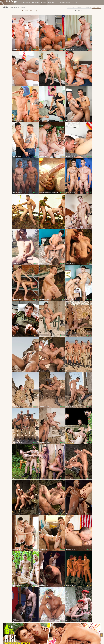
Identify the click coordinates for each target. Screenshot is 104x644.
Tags (44, 2)
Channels (35, 2)
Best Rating (80, 7)
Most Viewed (88, 7)
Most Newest (72, 7)
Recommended (96, 7)
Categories (25, 2)
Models (51, 2)
